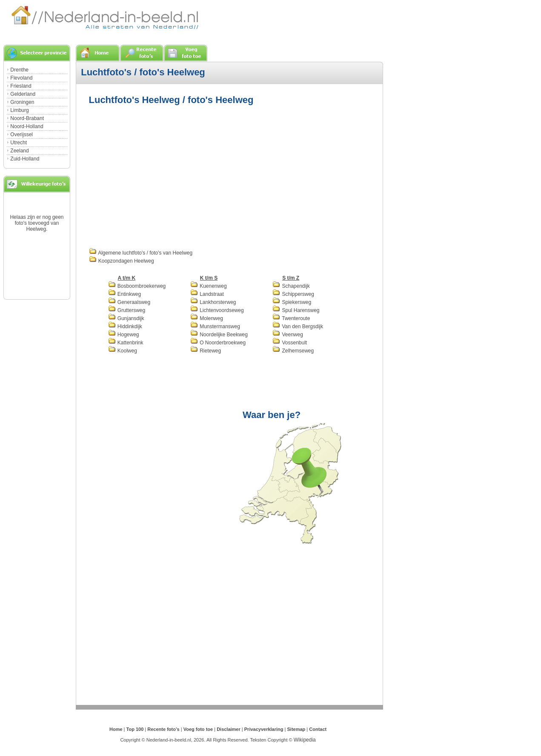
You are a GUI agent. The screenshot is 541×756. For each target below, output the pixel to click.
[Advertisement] (160, 175)
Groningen (22, 102)
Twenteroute (291, 318)
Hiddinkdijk (125, 326)
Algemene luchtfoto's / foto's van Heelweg (141, 253)
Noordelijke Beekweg (219, 335)
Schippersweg (293, 294)
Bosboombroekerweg (137, 286)
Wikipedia (305, 740)
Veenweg (288, 335)
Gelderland (23, 94)
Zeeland (19, 151)
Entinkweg (125, 294)
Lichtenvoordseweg (217, 310)
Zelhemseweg (293, 351)
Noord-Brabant (27, 118)
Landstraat (207, 294)
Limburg (19, 110)
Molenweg (207, 318)
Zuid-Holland (25, 159)
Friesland (21, 86)
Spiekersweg (292, 302)
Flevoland (21, 78)
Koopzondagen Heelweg (122, 261)
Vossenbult (290, 343)
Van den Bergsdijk (298, 326)
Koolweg (123, 351)
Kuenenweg (209, 286)
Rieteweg (206, 351)
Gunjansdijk (126, 318)
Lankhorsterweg (213, 302)
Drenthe (19, 70)
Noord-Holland (27, 126)
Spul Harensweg (296, 310)
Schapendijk (291, 286)
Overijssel (21, 135)
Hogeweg (124, 335)
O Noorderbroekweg (218, 343)
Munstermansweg (215, 326)
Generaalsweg (129, 302)
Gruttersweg (127, 310)
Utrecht (19, 143)
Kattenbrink (126, 343)
